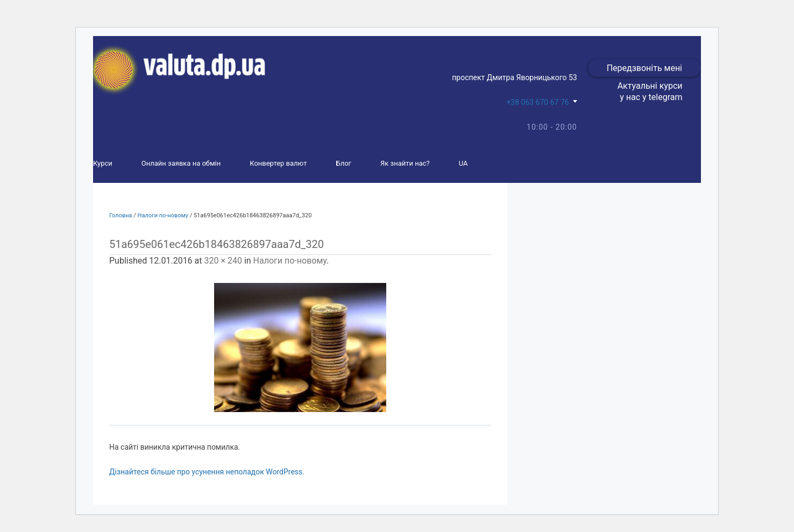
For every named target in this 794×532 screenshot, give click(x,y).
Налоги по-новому (163, 215)
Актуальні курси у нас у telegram (650, 91)
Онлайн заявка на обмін (181, 163)
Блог (343, 163)
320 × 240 (223, 261)
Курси (103, 163)
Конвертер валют (278, 163)
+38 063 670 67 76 (537, 102)
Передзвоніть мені (644, 68)
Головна (121, 215)
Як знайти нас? (405, 163)
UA (463, 163)
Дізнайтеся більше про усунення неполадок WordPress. (207, 472)
